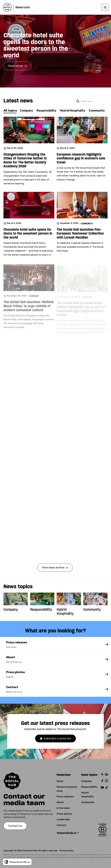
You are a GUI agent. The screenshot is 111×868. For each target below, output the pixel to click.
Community (92, 609)
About (60, 802)
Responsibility (41, 609)
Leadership (63, 819)
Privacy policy (67, 851)
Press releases (65, 797)
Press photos (64, 814)
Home (60, 781)
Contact (61, 825)
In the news (63, 808)
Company (11, 609)
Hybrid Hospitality (65, 611)
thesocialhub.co (66, 833)
